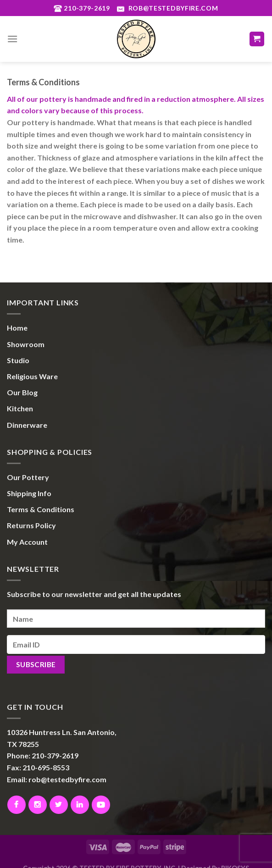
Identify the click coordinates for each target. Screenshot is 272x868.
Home (17, 328)
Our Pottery (28, 477)
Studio (18, 360)
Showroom (26, 344)
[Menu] (12, 39)
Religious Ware (32, 376)
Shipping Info (29, 493)
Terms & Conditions (41, 509)
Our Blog (22, 392)
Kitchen (20, 408)
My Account (27, 542)
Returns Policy (31, 525)
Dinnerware (27, 425)
